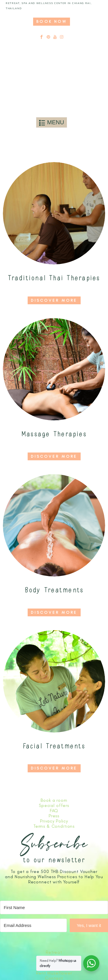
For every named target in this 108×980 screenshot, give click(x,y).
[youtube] (55, 37)
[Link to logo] (52, 87)
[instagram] (62, 37)
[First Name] (54, 907)
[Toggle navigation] (52, 122)
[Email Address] (33, 925)
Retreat (54, 952)
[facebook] (42, 37)
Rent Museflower (54, 973)
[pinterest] (49, 37)
